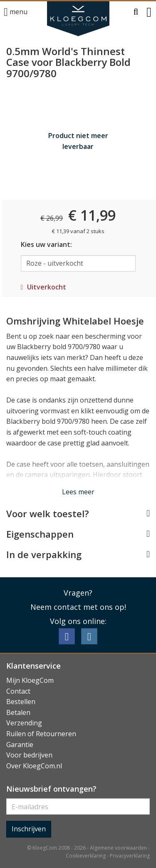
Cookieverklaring (86, 856)
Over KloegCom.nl (34, 766)
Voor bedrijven (29, 755)
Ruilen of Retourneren (41, 734)
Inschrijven (29, 829)
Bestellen (21, 702)
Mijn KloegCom (30, 680)
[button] (136, 12)
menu (16, 12)
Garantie (20, 745)
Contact (18, 691)
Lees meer (78, 492)
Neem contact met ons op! (78, 607)
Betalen (18, 712)
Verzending (24, 723)
